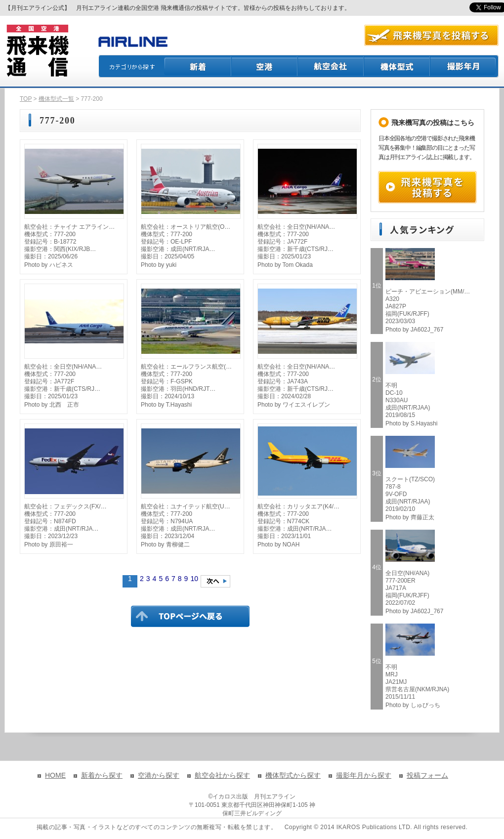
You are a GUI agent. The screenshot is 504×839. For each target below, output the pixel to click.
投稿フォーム (427, 775)
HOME (55, 775)
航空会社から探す (222, 775)
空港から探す (159, 775)
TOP (26, 99)
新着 (198, 66)
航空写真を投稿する (431, 35)
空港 (265, 66)
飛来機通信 (37, 51)
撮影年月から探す (364, 775)
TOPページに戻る (190, 616)
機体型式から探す (293, 775)
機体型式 (397, 66)
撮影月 (464, 66)
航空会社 (331, 66)
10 (194, 579)
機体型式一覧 (56, 99)
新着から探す (102, 775)
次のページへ (215, 581)
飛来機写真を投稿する (427, 187)
